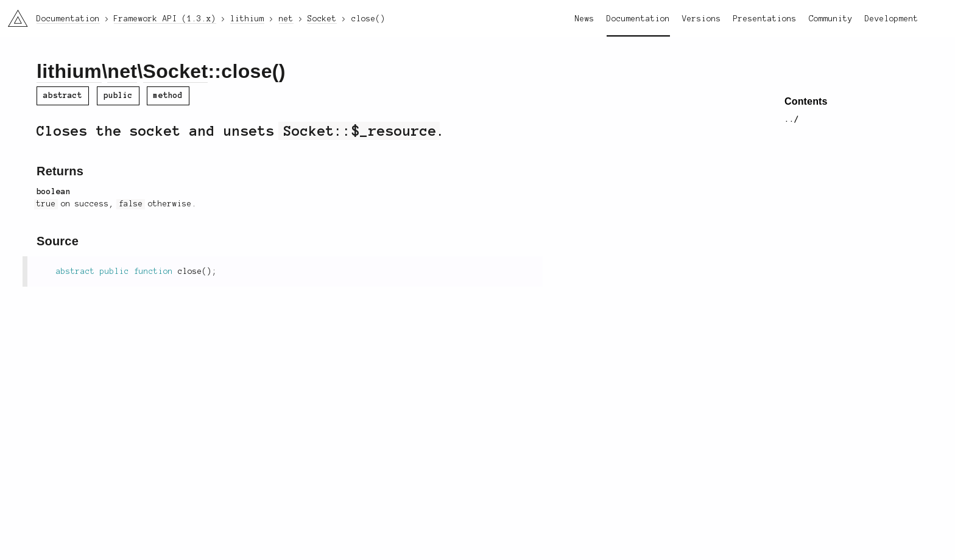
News (585, 19)
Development (892, 19)
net (122, 71)
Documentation (638, 19)
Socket (176, 71)
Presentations (765, 19)
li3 (13, 15)
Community (831, 19)
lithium (69, 71)
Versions (702, 19)
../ (792, 119)
